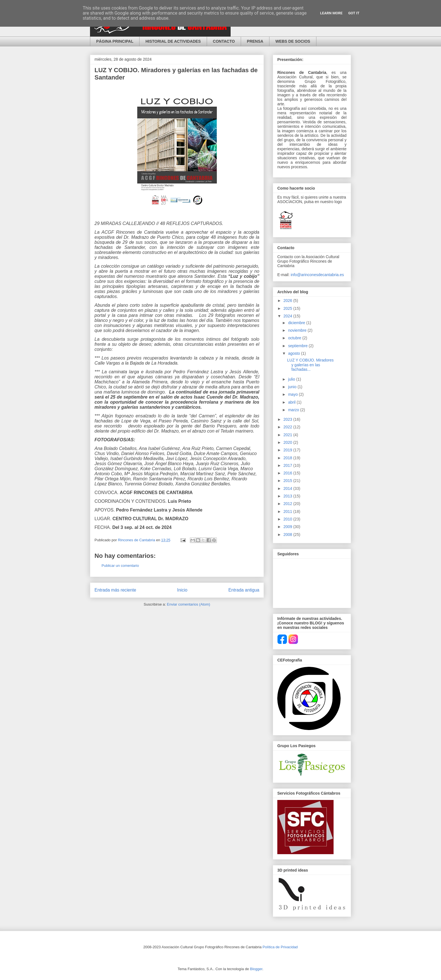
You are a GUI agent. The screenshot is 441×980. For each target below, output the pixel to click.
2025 (288, 308)
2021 (288, 435)
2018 (288, 458)
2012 (288, 504)
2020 (288, 442)
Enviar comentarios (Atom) (188, 604)
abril (292, 402)
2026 (288, 301)
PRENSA (255, 41)
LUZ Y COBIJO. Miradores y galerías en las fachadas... (310, 365)
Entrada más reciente (115, 590)
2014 (288, 488)
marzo (294, 410)
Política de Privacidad (280, 947)
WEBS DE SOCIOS (293, 41)
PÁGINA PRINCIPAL (115, 41)
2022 (288, 427)
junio (293, 387)
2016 (288, 473)
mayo (293, 394)
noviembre (298, 330)
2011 (288, 511)
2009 (288, 527)
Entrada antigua (244, 590)
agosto (294, 353)
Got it (354, 13)
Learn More (331, 13)
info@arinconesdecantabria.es (317, 275)
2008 (288, 535)
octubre (295, 338)
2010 (288, 519)
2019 (288, 450)
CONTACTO (224, 41)
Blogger (256, 969)
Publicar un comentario (120, 566)
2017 (288, 465)
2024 (288, 316)
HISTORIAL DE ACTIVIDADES (173, 41)
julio (292, 379)
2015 (288, 481)
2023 (288, 419)
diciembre (297, 323)
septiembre (298, 346)
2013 (288, 496)
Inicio (182, 590)
